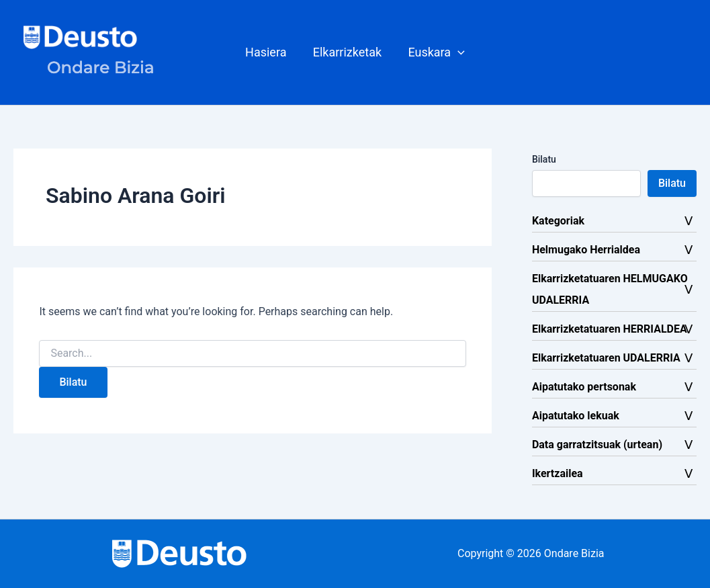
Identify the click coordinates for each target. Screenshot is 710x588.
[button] (456, 52)
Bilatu (544, 159)
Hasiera (268, 52)
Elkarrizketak (347, 52)
